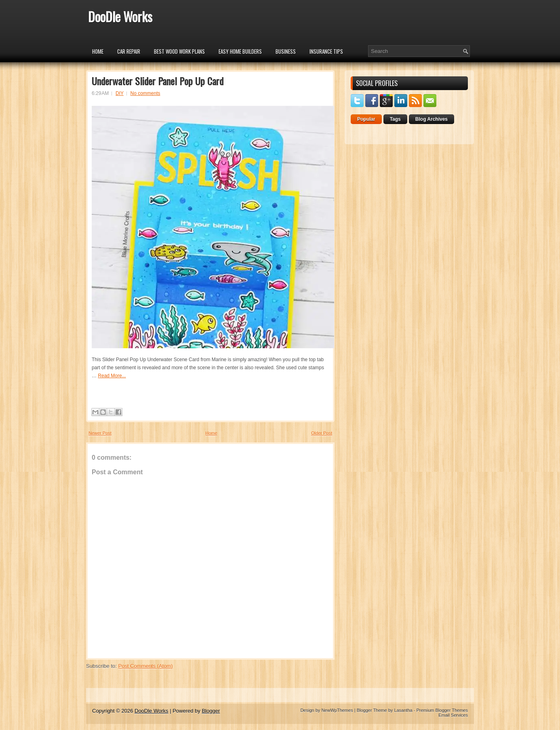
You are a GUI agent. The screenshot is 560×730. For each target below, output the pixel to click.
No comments (145, 93)
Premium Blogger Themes (442, 710)
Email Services (453, 715)
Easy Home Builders (240, 51)
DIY (120, 93)
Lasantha (403, 710)
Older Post (322, 433)
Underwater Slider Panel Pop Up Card (158, 81)
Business (286, 51)
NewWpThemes (337, 710)
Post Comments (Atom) (146, 666)
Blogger (211, 711)
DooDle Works (120, 16)
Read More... (112, 376)
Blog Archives (432, 119)
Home (98, 51)
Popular (366, 119)
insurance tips (326, 51)
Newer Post (100, 433)
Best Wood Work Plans (179, 51)
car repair (129, 51)
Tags (395, 119)
